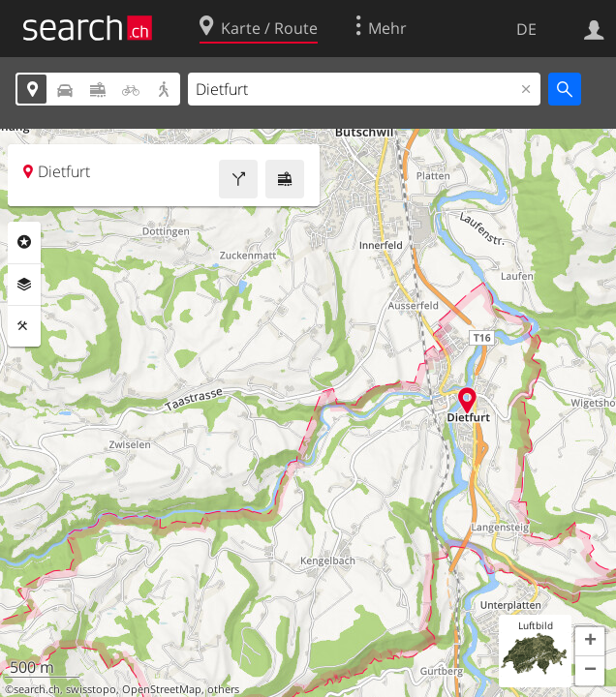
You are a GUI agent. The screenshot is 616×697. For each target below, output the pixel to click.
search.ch (37, 689)
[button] (590, 642)
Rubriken (24, 242)
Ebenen (24, 285)
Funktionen (24, 326)
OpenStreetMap (162, 689)
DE (526, 29)
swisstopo (91, 689)
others (223, 689)
